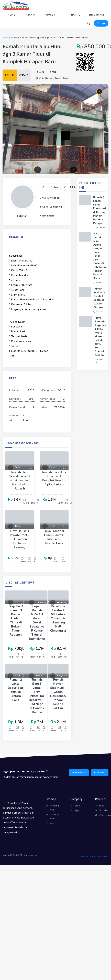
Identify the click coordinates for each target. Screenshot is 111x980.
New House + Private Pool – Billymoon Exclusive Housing (20, 539)
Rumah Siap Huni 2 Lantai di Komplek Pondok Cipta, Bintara (54, 478)
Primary (30, 15)
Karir (52, 823)
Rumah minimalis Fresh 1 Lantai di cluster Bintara (100, 298)
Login (101, 23)
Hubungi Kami (54, 817)
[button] (38, 170)
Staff (77, 806)
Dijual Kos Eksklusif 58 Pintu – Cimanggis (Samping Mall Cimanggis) (58, 618)
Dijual (41, 72)
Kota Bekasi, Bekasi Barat (52, 78)
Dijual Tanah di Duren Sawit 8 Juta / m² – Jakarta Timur (54, 537)
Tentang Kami (54, 808)
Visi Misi (104, 810)
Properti (51, 15)
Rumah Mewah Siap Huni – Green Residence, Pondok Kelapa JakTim (58, 694)
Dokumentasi (79, 773)
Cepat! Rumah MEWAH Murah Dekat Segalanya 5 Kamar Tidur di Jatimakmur (37, 622)
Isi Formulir (100, 773)
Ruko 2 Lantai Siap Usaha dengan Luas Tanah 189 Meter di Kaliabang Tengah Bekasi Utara (99, 256)
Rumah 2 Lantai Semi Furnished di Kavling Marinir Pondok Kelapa (99, 210)
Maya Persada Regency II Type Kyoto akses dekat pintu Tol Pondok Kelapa (100, 336)
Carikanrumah (104, 815)
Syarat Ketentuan (90, 857)
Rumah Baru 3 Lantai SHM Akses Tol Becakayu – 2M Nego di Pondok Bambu (37, 696)
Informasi (97, 15)
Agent (78, 810)
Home (11, 15)
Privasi (105, 857)
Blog (102, 806)
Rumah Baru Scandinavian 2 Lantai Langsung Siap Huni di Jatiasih (20, 480)
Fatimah (22, 216)
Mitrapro (74, 15)
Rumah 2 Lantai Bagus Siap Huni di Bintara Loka (16, 690)
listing (14, 38)
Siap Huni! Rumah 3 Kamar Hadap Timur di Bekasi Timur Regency (16, 620)
